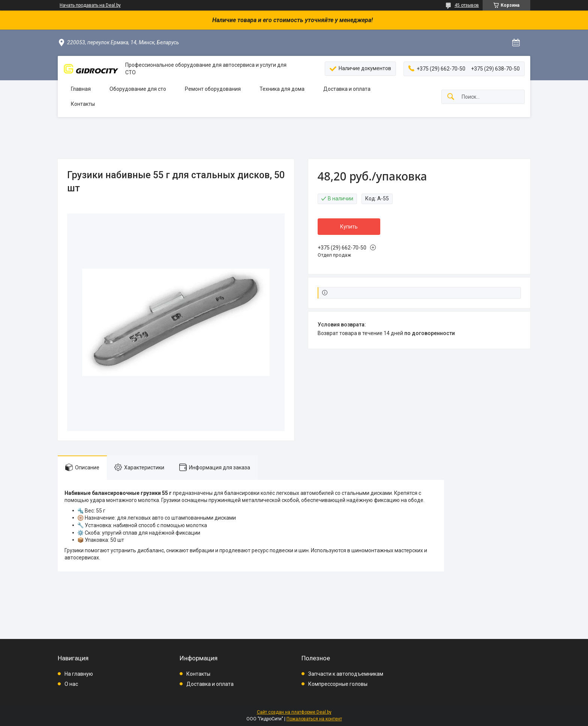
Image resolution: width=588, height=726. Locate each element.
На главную (79, 674)
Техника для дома (282, 89)
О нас (71, 684)
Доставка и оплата (347, 89)
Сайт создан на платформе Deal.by (294, 712)
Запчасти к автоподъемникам (346, 674)
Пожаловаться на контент (314, 719)
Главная (81, 89)
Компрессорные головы (338, 684)
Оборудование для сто (138, 89)
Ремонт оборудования (213, 89)
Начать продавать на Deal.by (90, 5)
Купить (349, 227)
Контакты (83, 104)
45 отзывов (467, 5)
